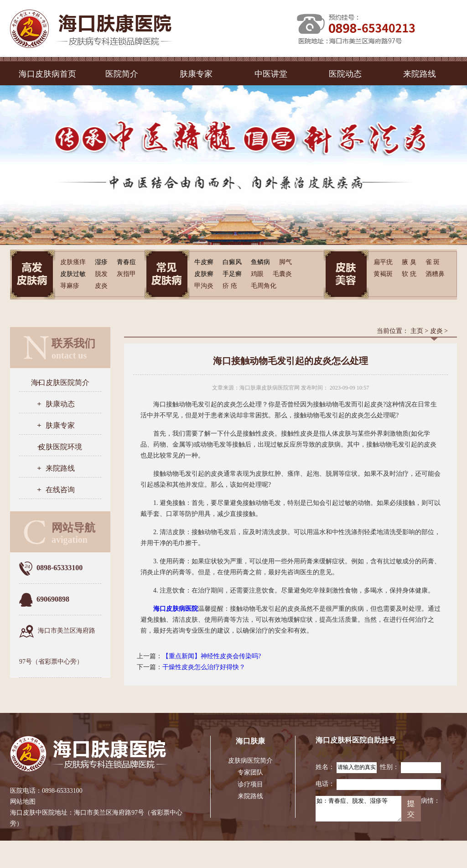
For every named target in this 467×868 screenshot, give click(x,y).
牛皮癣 (204, 262)
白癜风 (232, 262)
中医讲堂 (271, 74)
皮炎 (436, 331)
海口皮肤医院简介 (60, 382)
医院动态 (345, 74)
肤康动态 (60, 404)
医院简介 (122, 74)
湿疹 (101, 262)
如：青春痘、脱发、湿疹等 (358, 809)
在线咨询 (60, 490)
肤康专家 (196, 74)
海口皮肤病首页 (47, 74)
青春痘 (126, 262)
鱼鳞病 (260, 262)
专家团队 (250, 772)
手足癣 (232, 274)
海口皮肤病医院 (176, 609)
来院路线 (420, 74)
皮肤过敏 (73, 274)
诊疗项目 (250, 784)
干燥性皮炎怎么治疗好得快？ (204, 667)
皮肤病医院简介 (250, 761)
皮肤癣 (204, 274)
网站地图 (23, 802)
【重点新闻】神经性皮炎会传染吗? (212, 656)
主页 (417, 331)
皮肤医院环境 (60, 447)
